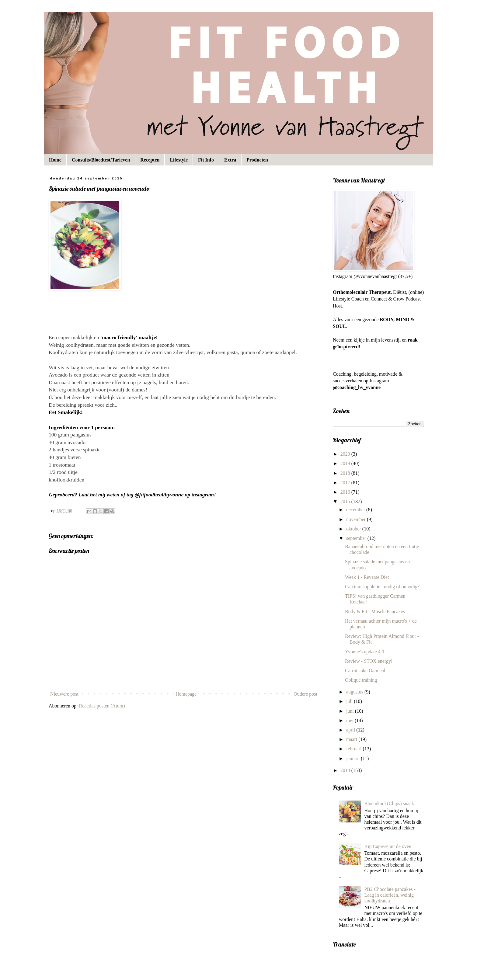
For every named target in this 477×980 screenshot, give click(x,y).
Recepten (150, 160)
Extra (230, 160)
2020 (346, 454)
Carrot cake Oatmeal (365, 671)
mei (350, 720)
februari (355, 749)
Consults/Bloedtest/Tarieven (101, 160)
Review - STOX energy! (369, 661)
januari (353, 758)
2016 (346, 492)
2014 (346, 770)
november (357, 519)
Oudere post (305, 694)
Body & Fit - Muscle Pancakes (375, 612)
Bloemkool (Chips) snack (389, 803)
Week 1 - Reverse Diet (367, 577)
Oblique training (361, 680)
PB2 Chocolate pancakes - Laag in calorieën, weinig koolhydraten (390, 895)
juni (351, 711)
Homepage (186, 694)
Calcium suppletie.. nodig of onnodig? (382, 587)
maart (352, 739)
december (356, 510)
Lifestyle (179, 160)
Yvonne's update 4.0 (365, 652)
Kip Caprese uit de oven (388, 846)
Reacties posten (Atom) (102, 706)
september (357, 538)
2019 (346, 463)
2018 (346, 473)
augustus (355, 692)
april (351, 730)
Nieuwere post (64, 694)
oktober (354, 529)
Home (55, 160)
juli (350, 701)
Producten (257, 160)
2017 (346, 483)
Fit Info (206, 160)
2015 (346, 501)
